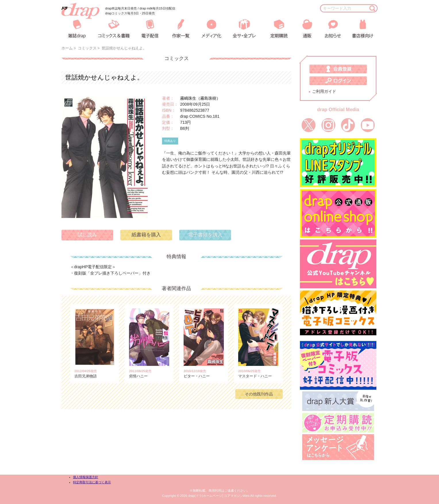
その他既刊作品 (259, 394)
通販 (303, 29)
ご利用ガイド (324, 91)
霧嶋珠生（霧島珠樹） (200, 98)
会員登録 (338, 69)
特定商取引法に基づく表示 (92, 482)
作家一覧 (180, 29)
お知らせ (328, 29)
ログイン (338, 81)
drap (80, 11)
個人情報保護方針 (86, 477)
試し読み (87, 235)
